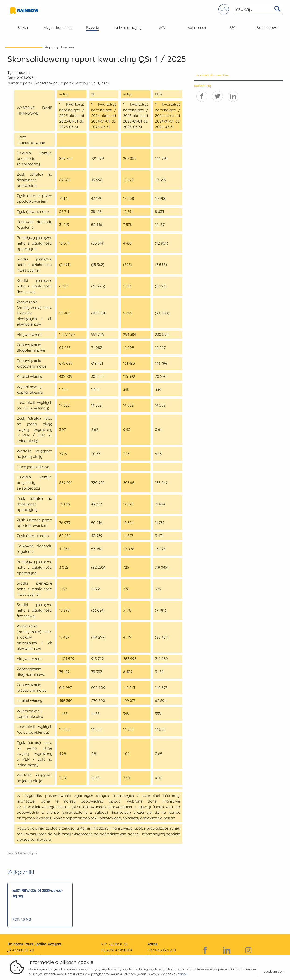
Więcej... (184, 974)
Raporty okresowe (60, 47)
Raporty (93, 27)
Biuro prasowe (267, 28)
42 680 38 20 (23, 950)
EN (224, 9)
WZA (163, 28)
